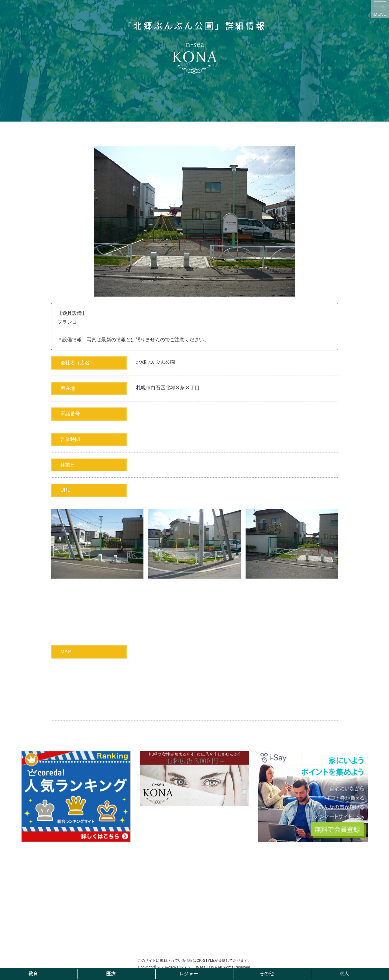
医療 (111, 973)
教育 (33, 973)
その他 (267, 973)
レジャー (189, 973)
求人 (344, 973)
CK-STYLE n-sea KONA (197, 967)
